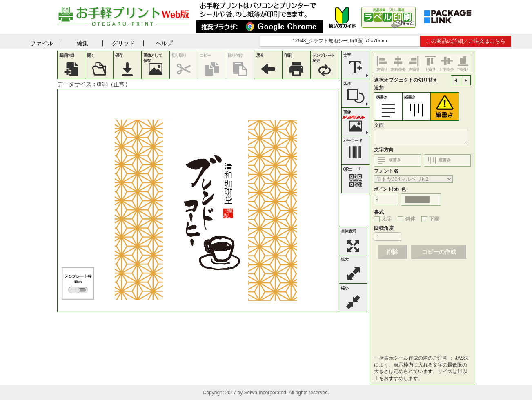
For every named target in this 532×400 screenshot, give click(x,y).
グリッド (123, 43)
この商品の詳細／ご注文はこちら (466, 41)
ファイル (42, 43)
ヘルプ (164, 43)
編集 (82, 43)
